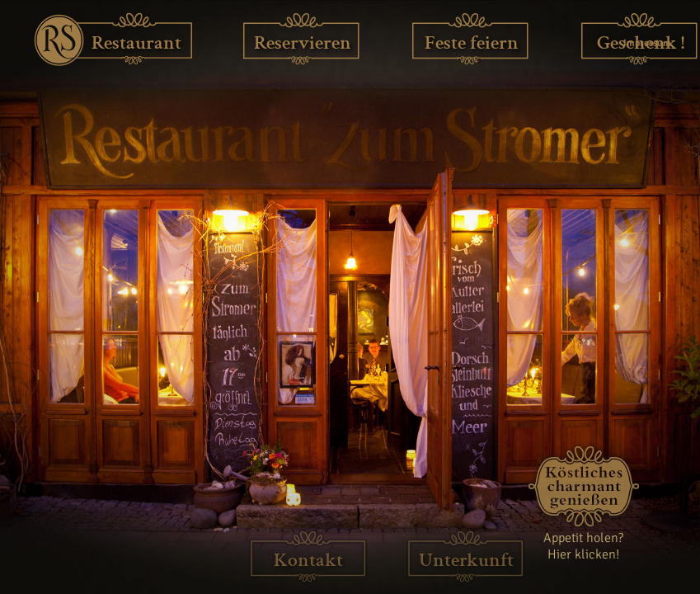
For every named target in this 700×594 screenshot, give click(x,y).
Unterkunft (466, 560)
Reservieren (303, 42)
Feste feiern (472, 42)
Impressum (646, 43)
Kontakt (308, 560)
